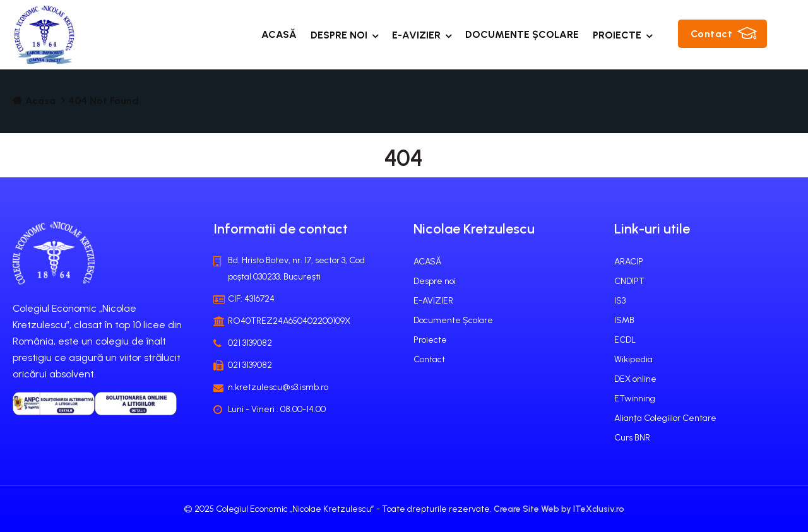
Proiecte (617, 35)
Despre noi (339, 35)
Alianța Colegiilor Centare (665, 418)
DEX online (635, 379)
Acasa (40, 101)
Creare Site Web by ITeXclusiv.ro (559, 509)
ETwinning (635, 399)
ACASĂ (279, 34)
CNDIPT (629, 281)
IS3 (620, 301)
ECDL (625, 340)
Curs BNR (632, 438)
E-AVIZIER (416, 35)
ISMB (624, 320)
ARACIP (629, 262)
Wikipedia (633, 359)
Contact (711, 34)
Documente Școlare (522, 34)
